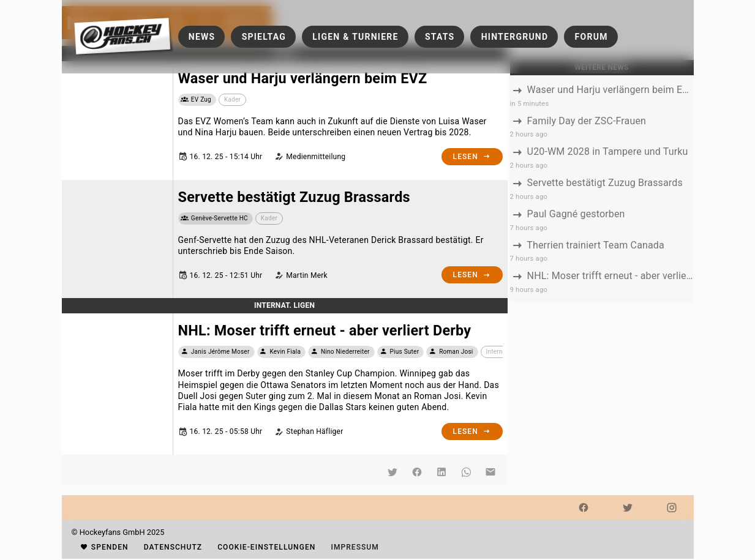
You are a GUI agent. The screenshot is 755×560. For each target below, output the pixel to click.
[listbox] (602, 189)
